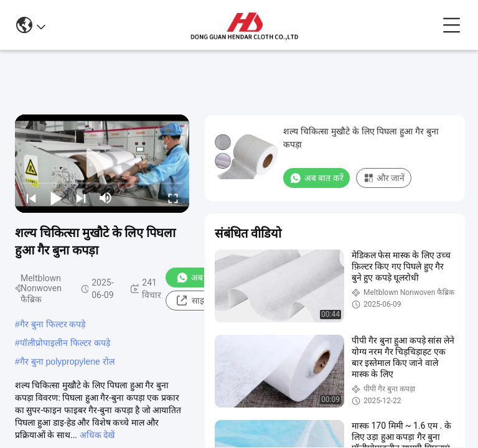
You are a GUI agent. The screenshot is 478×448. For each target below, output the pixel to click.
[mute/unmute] (106, 198)
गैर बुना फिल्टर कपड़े (53, 324)
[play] (102, 164)
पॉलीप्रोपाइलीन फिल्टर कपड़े (65, 343)
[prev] (31, 198)
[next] (81, 198)
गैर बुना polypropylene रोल (67, 362)
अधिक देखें (97, 435)
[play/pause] (56, 198)
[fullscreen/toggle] (173, 198)
